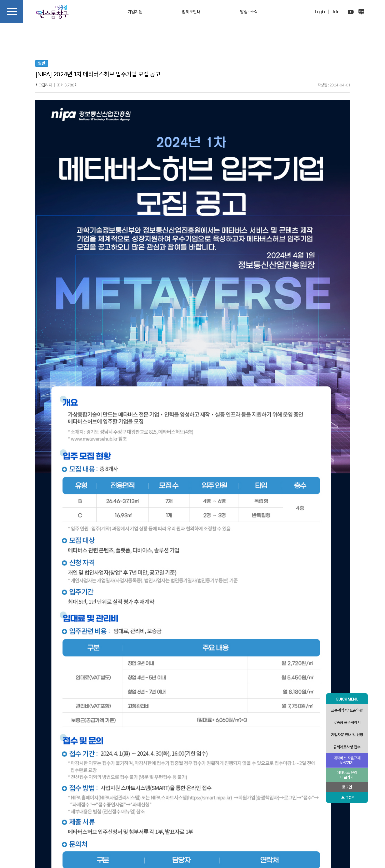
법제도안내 (191, 12)
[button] (40, 776)
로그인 (347, 787)
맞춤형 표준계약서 (347, 723)
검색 (40, 727)
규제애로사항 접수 (347, 747)
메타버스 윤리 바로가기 (347, 775)
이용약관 (208, 825)
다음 (193, 744)
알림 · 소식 (249, 12)
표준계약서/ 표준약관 (347, 710)
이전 (113, 744)
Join (336, 12)
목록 (272, 744)
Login (320, 12)
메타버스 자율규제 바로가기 (347, 760)
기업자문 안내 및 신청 (347, 735)
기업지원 (135, 12)
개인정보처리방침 (183, 825)
